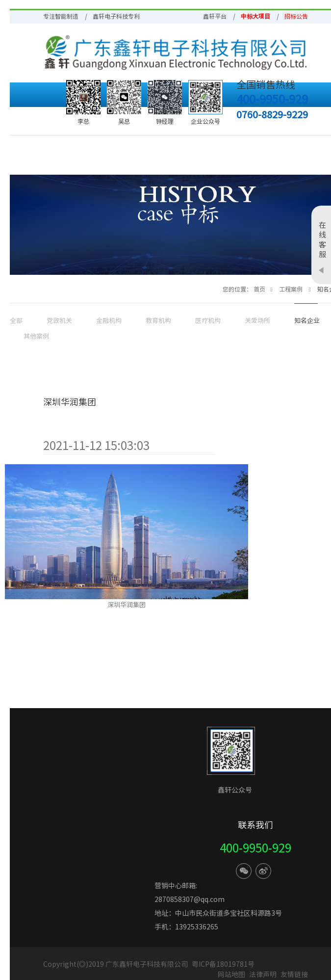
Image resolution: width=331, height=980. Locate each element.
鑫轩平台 (215, 16)
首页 (259, 289)
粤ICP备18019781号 (223, 964)
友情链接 (294, 975)
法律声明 (264, 975)
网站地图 (231, 975)
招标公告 (296, 16)
